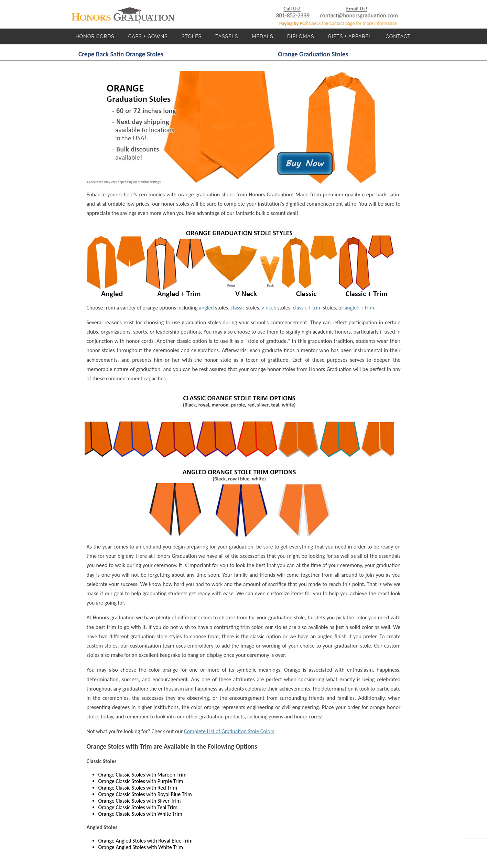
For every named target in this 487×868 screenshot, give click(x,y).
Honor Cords (95, 36)
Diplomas (301, 36)
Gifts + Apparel (350, 36)
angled (206, 308)
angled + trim (359, 308)
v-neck (269, 308)
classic (238, 308)
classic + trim (307, 308)
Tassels (227, 36)
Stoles (192, 36)
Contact (398, 36)
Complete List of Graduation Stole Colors (229, 731)
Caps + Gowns (148, 36)
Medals (263, 36)
